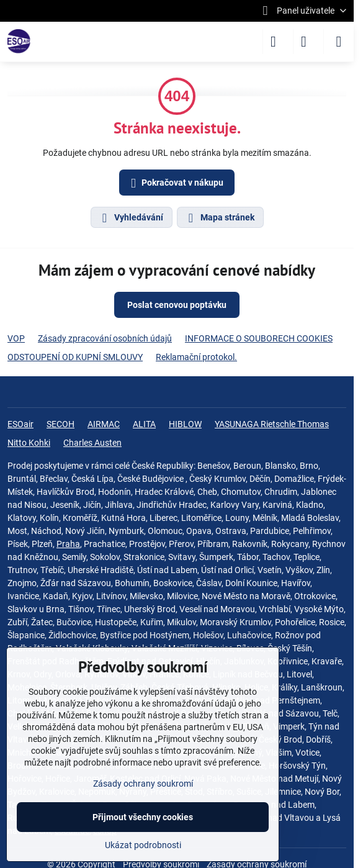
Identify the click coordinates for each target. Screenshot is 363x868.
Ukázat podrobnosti (143, 845)
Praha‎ (68, 544)
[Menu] (339, 42)
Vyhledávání (131, 218)
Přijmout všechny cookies (143, 817)
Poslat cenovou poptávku (177, 305)
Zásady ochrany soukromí (143, 784)
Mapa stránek (220, 218)
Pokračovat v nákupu (175, 183)
